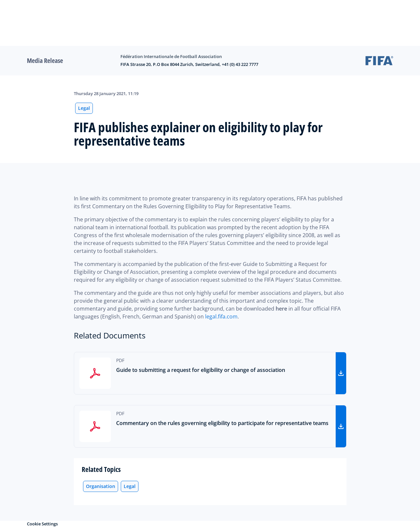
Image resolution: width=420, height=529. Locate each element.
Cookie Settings (42, 524)
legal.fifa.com (221, 316)
